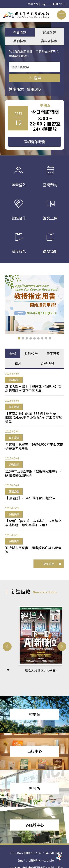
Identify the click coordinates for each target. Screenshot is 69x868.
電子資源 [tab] (53, 354)
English (45, 4)
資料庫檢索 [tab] (49, 41)
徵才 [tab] (18, 363)
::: (1, 10)
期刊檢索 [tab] (20, 41)
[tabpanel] (34, 463)
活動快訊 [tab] (47, 363)
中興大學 (33, 4)
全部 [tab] (13, 354)
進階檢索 (16, 89)
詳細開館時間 (35, 142)
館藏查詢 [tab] (49, 32)
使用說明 (34, 89)
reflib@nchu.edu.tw (41, 853)
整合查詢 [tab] (20, 32)
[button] (19, 338)
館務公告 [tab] (31, 354)
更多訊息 (52, 564)
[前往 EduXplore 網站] (59, 858)
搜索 (34, 78)
